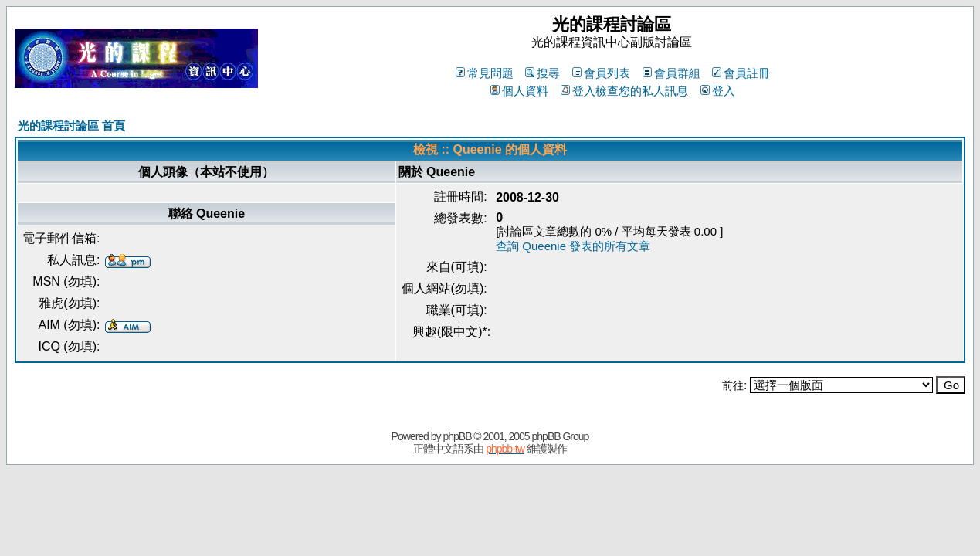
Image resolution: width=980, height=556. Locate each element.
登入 (718, 91)
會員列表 (601, 73)
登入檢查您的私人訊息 (624, 91)
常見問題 (485, 73)
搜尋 (543, 73)
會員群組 (671, 73)
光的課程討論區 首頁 (71, 125)
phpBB (457, 436)
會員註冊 (741, 73)
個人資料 (519, 91)
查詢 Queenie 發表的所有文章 (573, 246)
